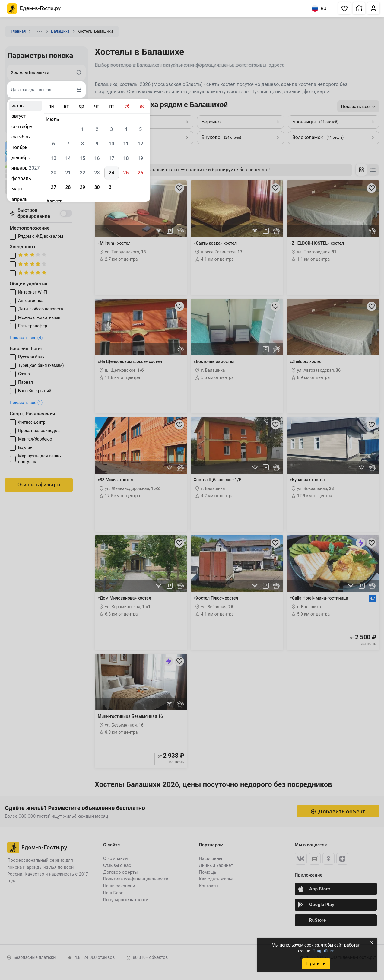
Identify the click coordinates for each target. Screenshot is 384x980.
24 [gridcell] (111, 173)
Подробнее (323, 951)
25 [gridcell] (126, 173)
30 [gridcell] (97, 187)
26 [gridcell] (140, 173)
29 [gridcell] (82, 187)
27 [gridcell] (53, 187)
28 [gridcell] (68, 187)
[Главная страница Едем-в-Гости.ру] (34, 9)
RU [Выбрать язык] (319, 8)
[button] (344, 8)
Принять (316, 964)
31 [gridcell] (111, 187)
